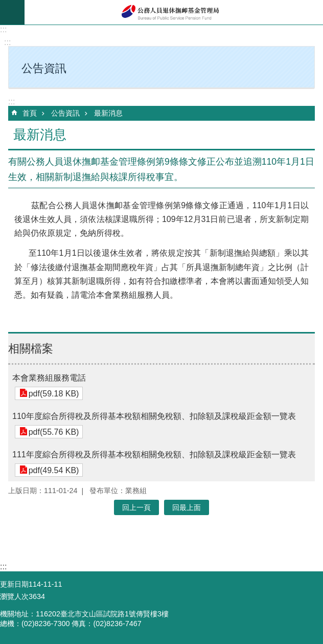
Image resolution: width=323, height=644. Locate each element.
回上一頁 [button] (136, 507)
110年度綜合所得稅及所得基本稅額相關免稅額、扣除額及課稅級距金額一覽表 (154, 416)
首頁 (30, 113)
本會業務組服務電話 (49, 378)
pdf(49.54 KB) (53, 470)
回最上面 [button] (187, 507)
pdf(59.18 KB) (53, 393)
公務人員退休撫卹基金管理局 (174, 12)
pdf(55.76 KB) (53, 431)
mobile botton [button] (12, 12)
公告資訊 (65, 113)
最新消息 (108, 113)
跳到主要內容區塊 (5, 5)
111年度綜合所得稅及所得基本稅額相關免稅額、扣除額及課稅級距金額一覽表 (154, 454)
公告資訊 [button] (44, 68)
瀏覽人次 (14, 596)
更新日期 (14, 584)
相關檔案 (31, 349)
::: (3, 29)
